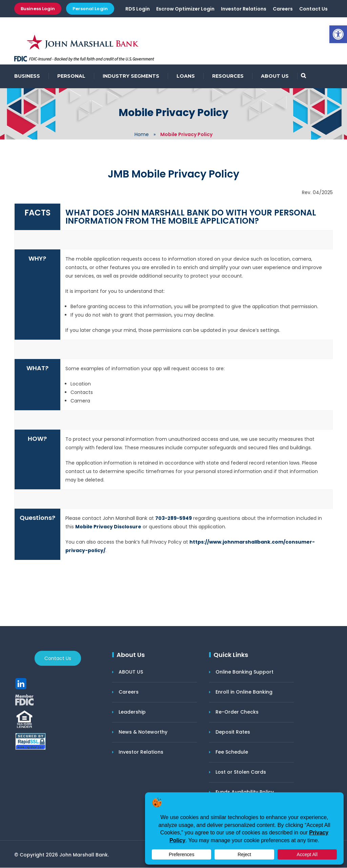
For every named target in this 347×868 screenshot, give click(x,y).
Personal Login (90, 9)
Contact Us (313, 9)
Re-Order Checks (237, 712)
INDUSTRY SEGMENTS (131, 76)
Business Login (38, 9)
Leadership (132, 712)
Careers (283, 9)
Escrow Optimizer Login (185, 9)
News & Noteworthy (143, 732)
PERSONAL (71, 76)
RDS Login (138, 9)
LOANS (186, 76)
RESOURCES (228, 76)
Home (142, 135)
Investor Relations (244, 9)
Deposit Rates (233, 732)
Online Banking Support (244, 672)
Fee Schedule (232, 752)
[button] (338, 34)
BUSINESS (27, 76)
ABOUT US (275, 76)
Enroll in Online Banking (244, 692)
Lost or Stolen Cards (241, 772)
